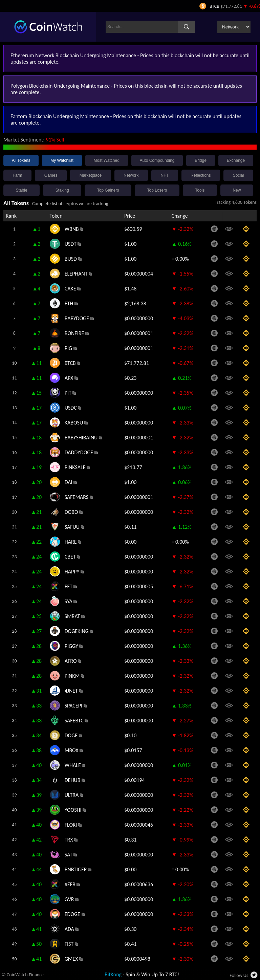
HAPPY (72, 572)
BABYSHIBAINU (81, 438)
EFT (69, 586)
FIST (69, 944)
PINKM (72, 676)
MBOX (72, 750)
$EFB (70, 884)
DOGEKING (77, 631)
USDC (71, 408)
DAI (69, 482)
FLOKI (71, 825)
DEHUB (73, 780)
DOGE (71, 735)
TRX (69, 840)
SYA (69, 601)
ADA (69, 929)
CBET (70, 557)
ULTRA (72, 795)
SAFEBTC (74, 721)
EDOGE (72, 914)
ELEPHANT (76, 274)
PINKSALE (75, 467)
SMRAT (72, 616)
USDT (71, 244)
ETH (69, 303)
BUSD (71, 259)
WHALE (73, 765)
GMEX (71, 959)
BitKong (113, 974)
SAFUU (72, 527)
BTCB (70, 363)
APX (69, 378)
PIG (68, 348)
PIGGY (71, 646)
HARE (71, 542)
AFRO (71, 661)
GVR (69, 899)
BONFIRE (74, 333)
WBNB (72, 229)
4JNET (71, 691)
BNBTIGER (76, 869)
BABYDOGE (77, 318)
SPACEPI (73, 706)
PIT (68, 393)
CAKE (70, 289)
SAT (69, 855)
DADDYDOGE (79, 452)
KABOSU (74, 423)
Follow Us (239, 975)
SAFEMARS (77, 497)
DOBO (71, 512)
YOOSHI (73, 810)
